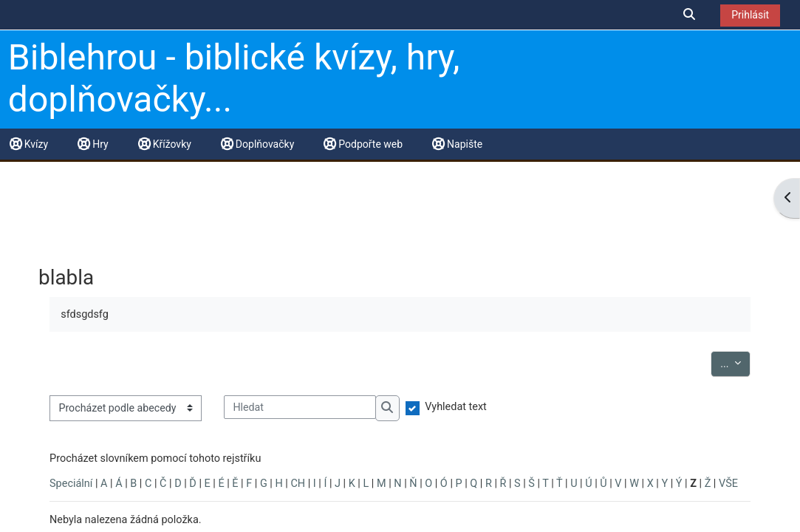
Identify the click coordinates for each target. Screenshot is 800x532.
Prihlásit (750, 15)
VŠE (728, 484)
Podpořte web (363, 144)
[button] (690, 14)
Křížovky (165, 144)
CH (298, 484)
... (735, 362)
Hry (93, 144)
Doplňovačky (257, 144)
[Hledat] (300, 407)
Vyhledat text (456, 407)
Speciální (71, 484)
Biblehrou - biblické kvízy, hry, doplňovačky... (234, 79)
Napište (457, 144)
